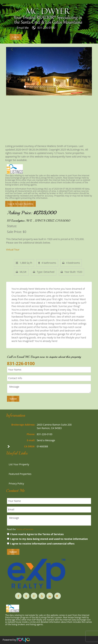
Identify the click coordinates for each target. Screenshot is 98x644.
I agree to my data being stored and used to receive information (47, 539)
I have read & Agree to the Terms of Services (35, 534)
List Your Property (19, 464)
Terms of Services (25, 529)
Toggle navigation (8, 12)
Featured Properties (20, 474)
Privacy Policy (16, 483)
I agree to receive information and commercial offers (41, 544)
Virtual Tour (13, 250)
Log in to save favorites (20, 204)
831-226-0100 (46, 28)
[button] (13, 71)
